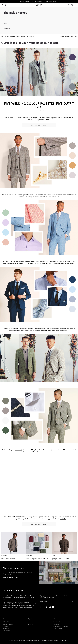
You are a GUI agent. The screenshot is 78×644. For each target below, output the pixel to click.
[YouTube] (53, 607)
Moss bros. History (58, 622)
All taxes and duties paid (51, 1)
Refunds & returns (8, 624)
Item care (31, 622)
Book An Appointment (10, 577)
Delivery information (8, 622)
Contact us (6, 628)
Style (5, 24)
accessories (55, 197)
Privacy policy (7, 630)
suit (22, 264)
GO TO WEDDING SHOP (39, 125)
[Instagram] (50, 607)
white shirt (36, 197)
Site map (5, 626)
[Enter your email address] (55, 601)
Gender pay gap (58, 628)
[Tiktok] (44, 607)
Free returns (38, 1)
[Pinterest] (47, 607)
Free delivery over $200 (26, 1)
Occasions (7, 28)
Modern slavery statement (61, 626)
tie (49, 519)
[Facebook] (41, 607)
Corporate (56, 624)
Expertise (6, 19)
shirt (59, 264)
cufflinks (63, 519)
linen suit (22, 197)
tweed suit (19, 450)
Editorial (30, 624)
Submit (72, 601)
